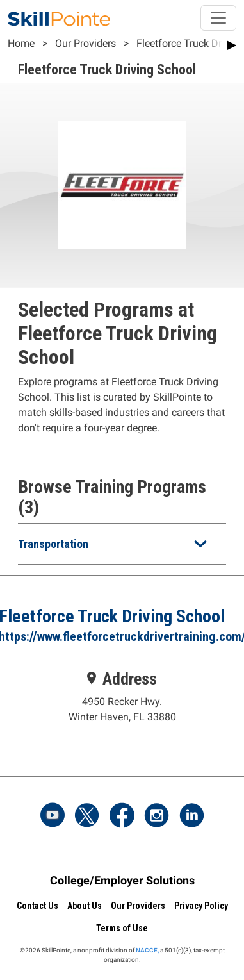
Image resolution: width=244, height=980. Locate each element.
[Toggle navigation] (218, 18)
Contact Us (37, 906)
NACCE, (147, 950)
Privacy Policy (201, 906)
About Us (85, 906)
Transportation (53, 544)
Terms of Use (122, 928)
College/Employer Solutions (122, 880)
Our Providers (85, 43)
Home (21, 43)
